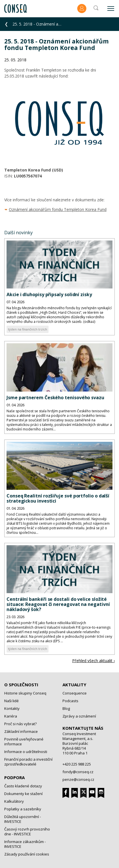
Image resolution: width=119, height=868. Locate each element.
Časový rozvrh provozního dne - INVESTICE (27, 832)
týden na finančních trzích (28, 329)
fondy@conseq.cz (78, 772)
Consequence (75, 693)
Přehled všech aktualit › (93, 661)
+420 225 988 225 (77, 764)
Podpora (14, 777)
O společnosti (21, 685)
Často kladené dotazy (23, 786)
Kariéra (11, 716)
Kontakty (12, 708)
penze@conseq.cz (78, 779)
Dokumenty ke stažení (23, 794)
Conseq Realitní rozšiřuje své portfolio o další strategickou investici (58, 498)
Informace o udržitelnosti (26, 752)
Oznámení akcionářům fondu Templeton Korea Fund (58, 209)
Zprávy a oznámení (79, 716)
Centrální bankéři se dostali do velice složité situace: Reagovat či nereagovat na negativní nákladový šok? (58, 604)
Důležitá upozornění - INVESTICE (23, 819)
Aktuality (74, 685)
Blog (66, 708)
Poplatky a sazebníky (23, 809)
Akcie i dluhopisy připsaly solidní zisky (49, 294)
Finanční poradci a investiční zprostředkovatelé (28, 762)
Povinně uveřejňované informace (24, 742)
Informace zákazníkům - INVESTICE (25, 844)
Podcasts (70, 701)
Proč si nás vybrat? (20, 724)
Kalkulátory (14, 801)
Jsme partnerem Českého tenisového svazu (55, 398)
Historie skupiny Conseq (25, 693)
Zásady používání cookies (27, 854)
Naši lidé (12, 701)
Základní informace (21, 731)
